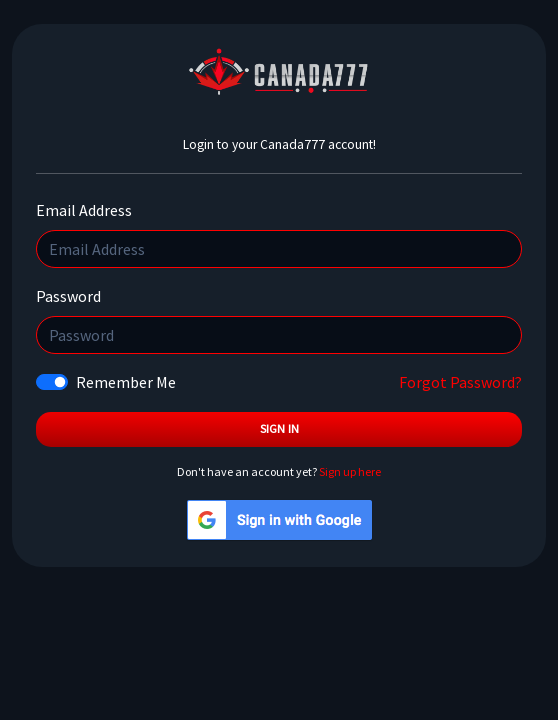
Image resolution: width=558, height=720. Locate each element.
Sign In (279, 428)
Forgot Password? (460, 382)
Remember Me (126, 382)
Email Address (84, 210)
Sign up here (350, 471)
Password (68, 296)
